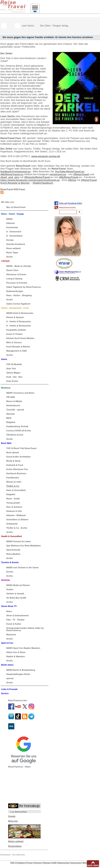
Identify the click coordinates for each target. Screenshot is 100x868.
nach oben (93, 865)
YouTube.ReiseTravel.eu (70, 171)
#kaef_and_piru (10, 177)
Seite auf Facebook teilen (71, 203)
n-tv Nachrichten (19, 811)
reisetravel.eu (58, 174)
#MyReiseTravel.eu (12, 174)
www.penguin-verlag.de (46, 156)
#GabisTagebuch (43, 183)
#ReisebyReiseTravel (37, 177)
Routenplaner (15, 846)
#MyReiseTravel (69, 177)
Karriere (38, 863)
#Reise (72, 180)
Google (12, 816)
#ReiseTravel (81, 174)
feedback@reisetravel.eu (16, 171)
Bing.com (13, 821)
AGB (54, 863)
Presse (29, 863)
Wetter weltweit (16, 841)
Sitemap (47, 863)
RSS (12, 863)
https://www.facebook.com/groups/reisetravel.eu (30, 180)
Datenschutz (63, 863)
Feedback (20, 863)
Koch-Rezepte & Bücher (15, 183)
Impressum (76, 863)
